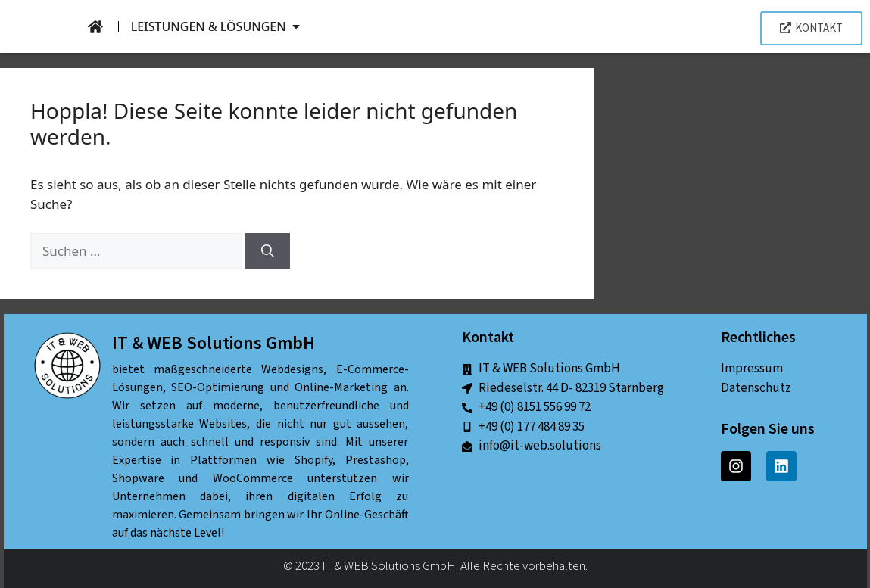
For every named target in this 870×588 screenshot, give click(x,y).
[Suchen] (268, 251)
